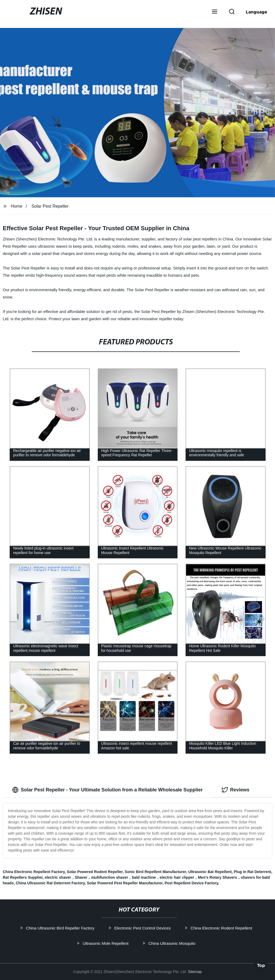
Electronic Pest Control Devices (145, 928)
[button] (215, 12)
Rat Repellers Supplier (23, 877)
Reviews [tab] (236, 790)
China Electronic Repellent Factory (34, 872)
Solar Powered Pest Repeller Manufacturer (125, 883)
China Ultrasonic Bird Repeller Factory (62, 928)
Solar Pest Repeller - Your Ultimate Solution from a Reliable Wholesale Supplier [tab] (107, 790)
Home (17, 206)
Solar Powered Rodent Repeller (95, 872)
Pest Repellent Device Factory (191, 883)
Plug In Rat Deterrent (252, 872)
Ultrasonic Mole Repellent (108, 943)
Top (261, 965)
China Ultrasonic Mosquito (174, 943)
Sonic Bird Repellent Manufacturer (155, 872)
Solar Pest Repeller (50, 206)
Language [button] (256, 12)
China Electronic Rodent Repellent (224, 928)
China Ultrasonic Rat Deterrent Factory (50, 883)
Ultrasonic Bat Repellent (210, 872)
